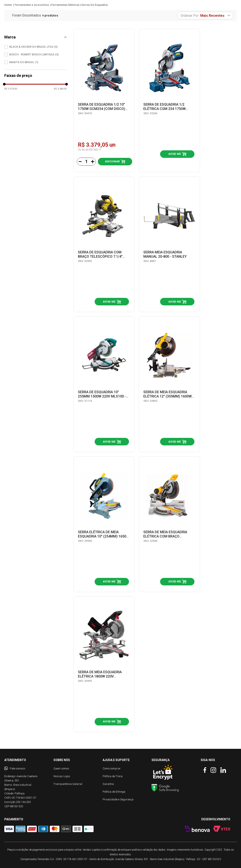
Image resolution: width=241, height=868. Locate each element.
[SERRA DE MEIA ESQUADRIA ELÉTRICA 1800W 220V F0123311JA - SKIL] (104, 664)
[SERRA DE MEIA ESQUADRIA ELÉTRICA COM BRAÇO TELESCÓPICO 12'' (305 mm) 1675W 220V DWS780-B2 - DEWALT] (169, 524)
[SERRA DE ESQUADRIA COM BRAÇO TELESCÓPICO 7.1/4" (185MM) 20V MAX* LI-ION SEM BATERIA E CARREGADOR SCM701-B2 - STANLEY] (104, 244)
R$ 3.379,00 (11, 89)
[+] (92, 162)
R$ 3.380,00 (60, 89)
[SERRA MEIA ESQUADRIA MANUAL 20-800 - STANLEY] (169, 244)
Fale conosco (17, 768)
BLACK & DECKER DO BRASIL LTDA (33, 47)
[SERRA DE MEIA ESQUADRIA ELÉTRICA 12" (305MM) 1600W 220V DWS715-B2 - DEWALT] (169, 384)
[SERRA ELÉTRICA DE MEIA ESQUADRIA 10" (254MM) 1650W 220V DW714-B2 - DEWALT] (104, 524)
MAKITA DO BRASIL (24, 62)
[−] (80, 162)
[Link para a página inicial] (8, 5)
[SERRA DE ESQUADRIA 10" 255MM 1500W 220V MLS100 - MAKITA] (104, 384)
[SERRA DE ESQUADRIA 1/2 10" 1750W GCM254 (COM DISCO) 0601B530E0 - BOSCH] (104, 101)
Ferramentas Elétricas (65, 5)
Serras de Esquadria (94, 5)
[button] (35, 37)
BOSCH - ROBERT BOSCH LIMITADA (34, 54)
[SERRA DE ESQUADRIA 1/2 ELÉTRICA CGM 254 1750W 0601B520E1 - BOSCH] (169, 101)
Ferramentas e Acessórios (32, 5)
